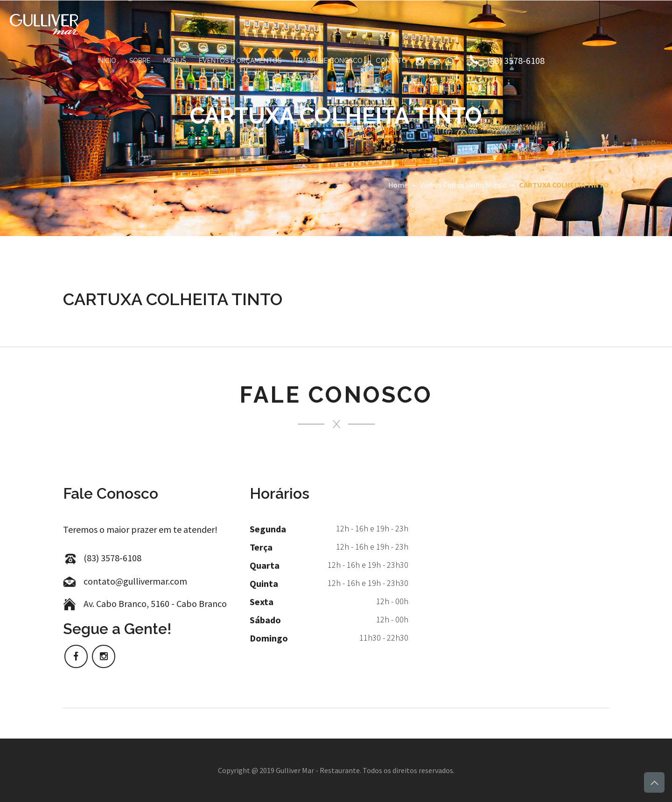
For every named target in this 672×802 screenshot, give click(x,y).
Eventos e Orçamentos (240, 61)
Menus (175, 61)
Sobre (140, 61)
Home (398, 185)
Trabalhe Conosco (329, 61)
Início (107, 61)
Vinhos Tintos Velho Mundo (463, 185)
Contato (391, 61)
